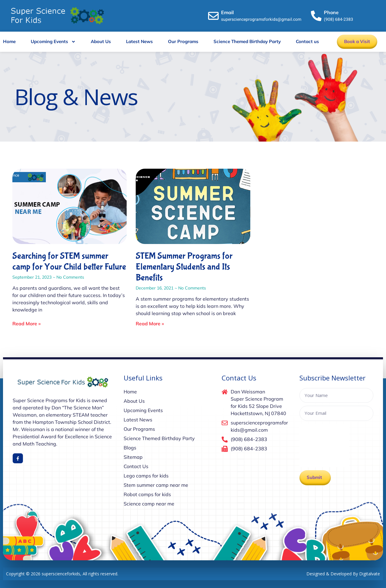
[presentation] (324, 446)
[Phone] (316, 16)
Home (9, 41)
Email (227, 12)
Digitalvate (370, 574)
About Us (101, 41)
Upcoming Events (53, 42)
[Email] (213, 16)
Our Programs (183, 41)
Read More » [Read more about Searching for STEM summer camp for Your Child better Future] (27, 324)
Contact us (307, 41)
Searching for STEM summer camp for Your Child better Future (69, 261)
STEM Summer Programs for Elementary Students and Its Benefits (184, 267)
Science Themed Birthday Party (247, 41)
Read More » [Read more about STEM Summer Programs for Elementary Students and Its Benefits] (150, 324)
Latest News (139, 41)
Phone (331, 12)
